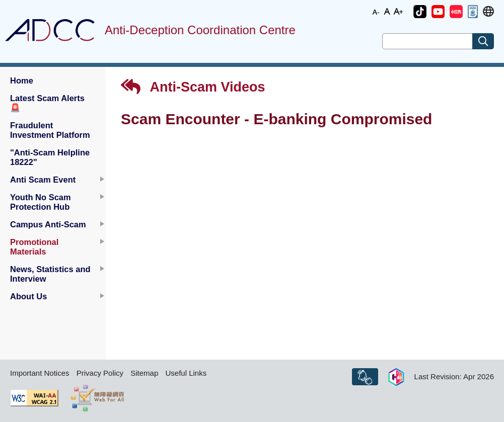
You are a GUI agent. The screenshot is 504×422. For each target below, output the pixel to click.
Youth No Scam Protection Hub (41, 202)
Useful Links (186, 373)
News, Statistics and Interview (50, 274)
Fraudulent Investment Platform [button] (50, 130)
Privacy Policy (100, 373)
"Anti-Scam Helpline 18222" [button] (50, 157)
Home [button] (22, 80)
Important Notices (40, 373)
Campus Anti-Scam (48, 224)
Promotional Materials (34, 247)
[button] (420, 12)
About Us (28, 296)
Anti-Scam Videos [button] (193, 87)
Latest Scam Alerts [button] (47, 103)
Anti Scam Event (43, 180)
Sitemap (144, 373)
